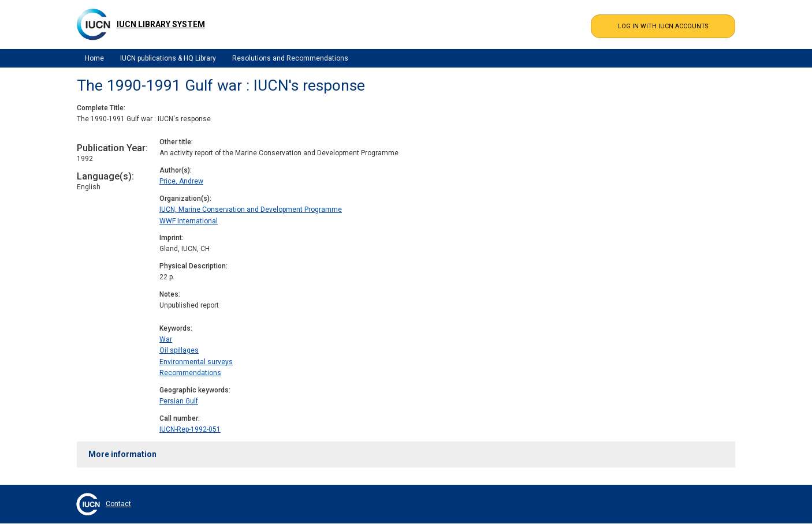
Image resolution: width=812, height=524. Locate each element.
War (166, 339)
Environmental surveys (196, 362)
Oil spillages (179, 350)
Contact (118, 504)
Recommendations (190, 373)
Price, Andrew (181, 181)
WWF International (189, 221)
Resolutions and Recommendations (290, 58)
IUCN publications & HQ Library (168, 58)
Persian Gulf (179, 401)
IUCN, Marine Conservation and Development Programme (251, 209)
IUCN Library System (161, 24)
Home (94, 58)
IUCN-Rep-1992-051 (190, 429)
